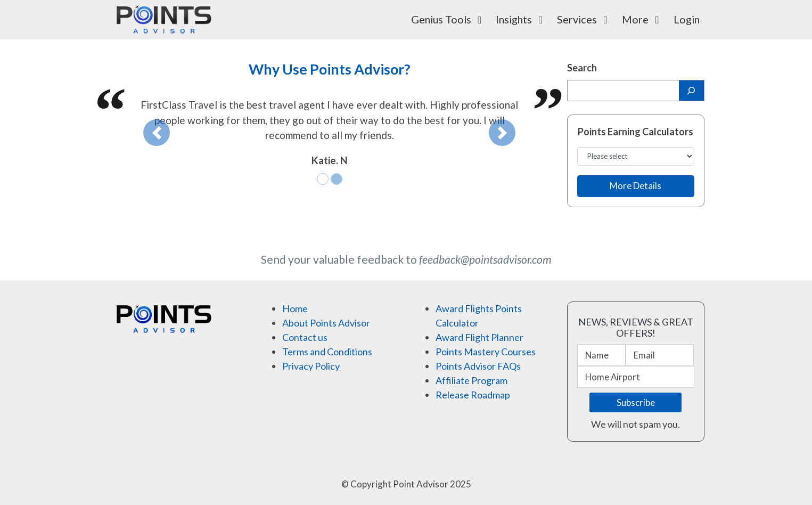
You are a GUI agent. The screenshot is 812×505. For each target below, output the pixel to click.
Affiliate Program (471, 380)
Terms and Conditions (327, 352)
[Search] (691, 91)
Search (582, 68)
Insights (522, 19)
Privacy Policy (311, 366)
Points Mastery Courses (486, 352)
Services (585, 19)
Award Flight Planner (479, 337)
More (643, 19)
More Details (635, 186)
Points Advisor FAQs (478, 366)
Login (687, 19)
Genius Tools (449, 19)
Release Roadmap (473, 395)
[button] (157, 133)
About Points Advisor (326, 323)
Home (295, 308)
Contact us (305, 337)
